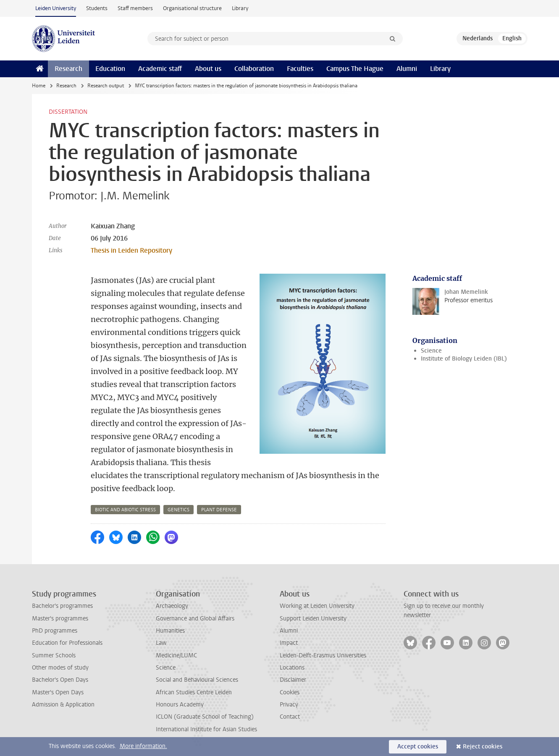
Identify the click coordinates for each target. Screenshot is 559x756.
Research (68, 69)
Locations (292, 668)
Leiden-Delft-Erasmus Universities (323, 655)
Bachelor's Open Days (60, 680)
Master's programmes (60, 619)
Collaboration (254, 69)
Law (161, 643)
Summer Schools (54, 655)
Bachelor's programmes (62, 606)
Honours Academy (180, 705)
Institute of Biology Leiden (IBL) (464, 359)
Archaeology (172, 606)
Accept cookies (418, 747)
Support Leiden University (313, 619)
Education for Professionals (67, 643)
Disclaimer (293, 680)
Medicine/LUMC (176, 655)
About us (208, 69)
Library (240, 8)
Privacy (289, 705)
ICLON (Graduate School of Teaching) (205, 717)
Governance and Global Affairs (195, 619)
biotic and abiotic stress (125, 510)
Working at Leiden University (317, 606)
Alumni (407, 69)
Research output (106, 86)
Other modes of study (60, 668)
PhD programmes (55, 631)
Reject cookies (483, 747)
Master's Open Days (58, 692)
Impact (289, 643)
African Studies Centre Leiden (194, 692)
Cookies (290, 692)
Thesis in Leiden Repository (131, 250)
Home (39, 86)
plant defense (219, 510)
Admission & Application (63, 705)
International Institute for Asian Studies (206, 729)
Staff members (135, 8)
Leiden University (56, 8)
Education (110, 69)
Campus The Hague (355, 69)
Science (431, 351)
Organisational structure (192, 8)
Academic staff (160, 69)
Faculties (300, 69)
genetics (178, 510)
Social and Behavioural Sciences (197, 680)
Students (97, 8)
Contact (290, 717)
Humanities (170, 631)
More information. (143, 746)
